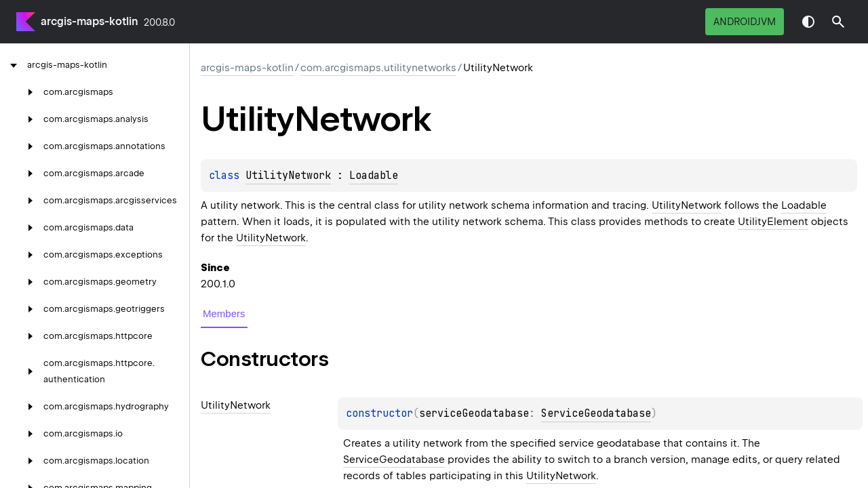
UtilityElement (773, 222)
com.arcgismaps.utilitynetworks (378, 68)
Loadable (374, 176)
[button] (838, 22)
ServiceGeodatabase (596, 413)
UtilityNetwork (288, 176)
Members (224, 313)
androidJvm (745, 22)
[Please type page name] (838, 22)
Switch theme (808, 22)
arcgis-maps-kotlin (90, 21)
